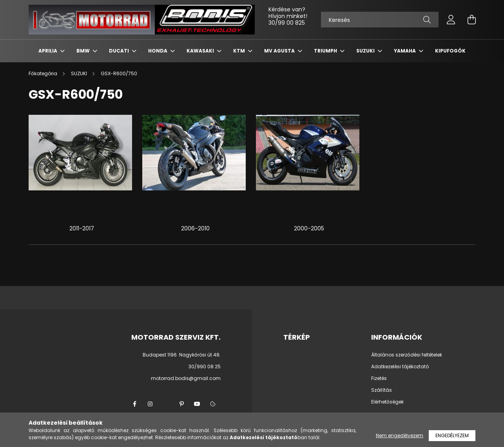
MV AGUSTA (280, 51)
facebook (134, 404)
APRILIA (48, 51)
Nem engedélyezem (400, 435)
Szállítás (382, 390)
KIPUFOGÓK (450, 51)
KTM (240, 51)
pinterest (181, 404)
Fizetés (379, 378)
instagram (150, 404)
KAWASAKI (201, 51)
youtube (197, 404)
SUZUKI (366, 51)
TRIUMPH (326, 51)
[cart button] (471, 20)
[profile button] (451, 20)
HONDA (158, 51)
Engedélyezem (452, 435)
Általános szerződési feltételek (407, 355)
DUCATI (120, 51)
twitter (166, 404)
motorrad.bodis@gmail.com (186, 378)
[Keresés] (380, 20)
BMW (84, 51)
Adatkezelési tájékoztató (400, 367)
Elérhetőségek (387, 402)
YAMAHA (405, 51)
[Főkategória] (44, 73)
